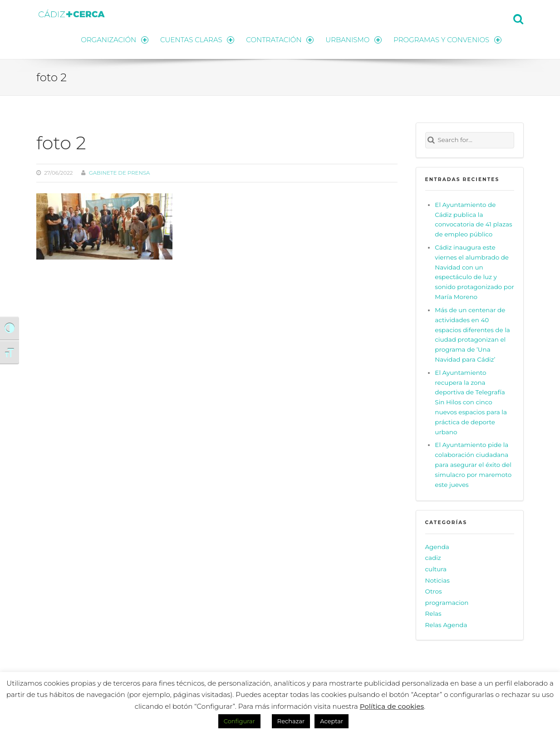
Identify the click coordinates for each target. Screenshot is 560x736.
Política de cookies (392, 706)
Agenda (437, 547)
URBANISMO (354, 40)
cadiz (433, 558)
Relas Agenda (446, 625)
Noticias (437, 580)
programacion (447, 603)
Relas (433, 613)
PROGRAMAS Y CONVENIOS (447, 40)
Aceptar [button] (332, 721)
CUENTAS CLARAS (197, 40)
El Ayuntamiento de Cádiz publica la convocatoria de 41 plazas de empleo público (473, 220)
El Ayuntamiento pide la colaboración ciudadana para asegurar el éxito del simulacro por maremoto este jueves (473, 464)
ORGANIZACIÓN (114, 40)
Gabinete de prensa (120, 173)
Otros (434, 591)
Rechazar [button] (291, 721)
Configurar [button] (239, 721)
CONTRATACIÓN (280, 40)
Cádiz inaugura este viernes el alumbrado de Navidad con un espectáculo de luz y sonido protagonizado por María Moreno (474, 272)
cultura (436, 569)
